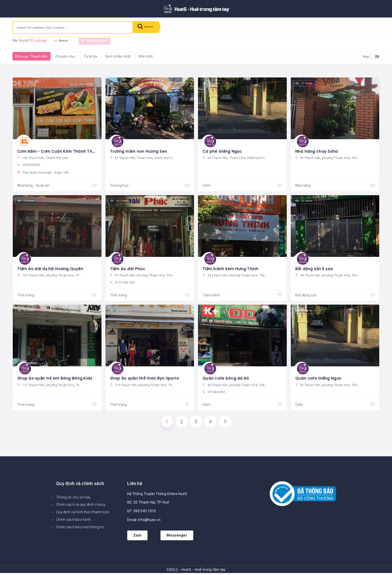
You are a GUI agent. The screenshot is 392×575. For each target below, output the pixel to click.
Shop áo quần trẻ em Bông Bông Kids (56, 378)
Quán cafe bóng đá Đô (226, 378)
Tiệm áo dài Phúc (128, 268)
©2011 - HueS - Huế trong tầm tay (196, 571)
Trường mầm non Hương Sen (140, 150)
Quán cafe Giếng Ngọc (319, 378)
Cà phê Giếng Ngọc (223, 150)
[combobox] (73, 27)
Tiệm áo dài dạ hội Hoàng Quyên (51, 268)
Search (147, 27)
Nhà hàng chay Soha (317, 150)
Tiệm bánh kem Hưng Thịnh (231, 268)
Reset (61, 45)
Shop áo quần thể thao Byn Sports (146, 378)
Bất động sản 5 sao (315, 268)
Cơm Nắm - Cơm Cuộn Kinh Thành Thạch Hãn (64, 150)
